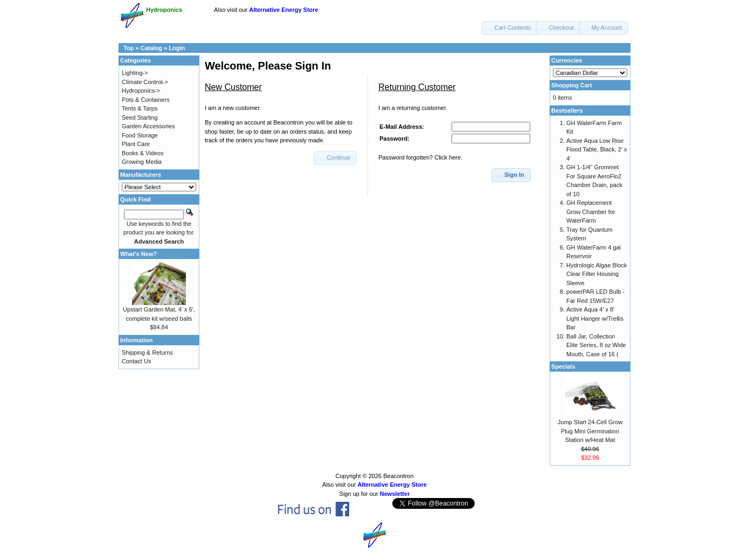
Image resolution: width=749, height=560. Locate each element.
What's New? (138, 254)
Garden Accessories (148, 126)
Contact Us (136, 361)
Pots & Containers (146, 100)
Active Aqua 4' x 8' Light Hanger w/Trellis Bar (595, 318)
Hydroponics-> (141, 91)
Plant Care (136, 144)
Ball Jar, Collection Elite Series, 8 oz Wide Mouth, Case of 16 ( (596, 345)
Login (177, 48)
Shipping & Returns (147, 352)
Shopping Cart (572, 85)
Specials (563, 367)
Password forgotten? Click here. (420, 157)
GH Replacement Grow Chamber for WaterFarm (591, 212)
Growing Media (142, 162)
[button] (509, 28)
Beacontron (398, 476)
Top (129, 48)
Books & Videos (143, 153)
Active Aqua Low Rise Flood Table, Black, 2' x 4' (597, 150)
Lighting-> (135, 73)
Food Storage (140, 135)
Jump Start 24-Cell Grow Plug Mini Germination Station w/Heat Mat (590, 431)
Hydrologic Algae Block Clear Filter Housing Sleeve (597, 274)
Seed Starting (140, 117)
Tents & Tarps (140, 108)
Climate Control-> (145, 82)
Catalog (151, 48)
